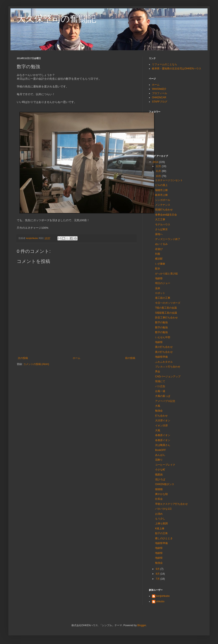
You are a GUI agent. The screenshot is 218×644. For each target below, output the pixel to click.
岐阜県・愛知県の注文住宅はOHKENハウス (177, 69)
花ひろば (160, 479)
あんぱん (160, 455)
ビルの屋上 (161, 185)
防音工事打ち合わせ (166, 318)
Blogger (142, 625)
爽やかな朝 (161, 494)
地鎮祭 (159, 278)
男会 (158, 371)
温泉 (158, 288)
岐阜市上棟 (161, 195)
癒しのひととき (164, 538)
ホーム (77, 358)
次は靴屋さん (163, 445)
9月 (158, 569)
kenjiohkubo (163, 596)
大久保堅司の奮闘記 (56, 19)
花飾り (159, 460)
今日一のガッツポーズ (168, 303)
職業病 (159, 475)
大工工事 (160, 219)
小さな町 (160, 470)
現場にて (160, 381)
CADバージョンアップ (168, 377)
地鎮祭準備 (161, 357)
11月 (159, 171)
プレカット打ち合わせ (168, 367)
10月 (159, 176)
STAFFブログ (160, 102)
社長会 (159, 499)
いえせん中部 (163, 337)
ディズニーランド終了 (168, 239)
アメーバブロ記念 (165, 401)
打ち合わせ (161, 416)
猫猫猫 (159, 489)
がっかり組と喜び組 (166, 274)
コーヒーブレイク (165, 465)
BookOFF (160, 450)
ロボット (160, 293)
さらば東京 (161, 229)
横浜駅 (159, 259)
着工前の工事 (163, 298)
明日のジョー (163, 283)
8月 (158, 574)
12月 (159, 166)
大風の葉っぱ (163, 396)
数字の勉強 (161, 322)
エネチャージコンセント (169, 180)
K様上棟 (160, 528)
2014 (156, 162)
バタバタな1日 (163, 509)
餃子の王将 (161, 533)
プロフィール (160, 93)
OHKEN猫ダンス (165, 484)
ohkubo (160, 601)
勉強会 (159, 411)
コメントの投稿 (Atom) (36, 364)
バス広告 (160, 386)
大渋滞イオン (163, 421)
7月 (158, 579)
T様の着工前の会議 (166, 308)
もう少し (160, 519)
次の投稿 (23, 358)
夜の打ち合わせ (164, 347)
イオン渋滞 (161, 426)
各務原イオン (163, 435)
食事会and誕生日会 (166, 215)
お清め (159, 514)
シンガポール (163, 200)
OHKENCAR (159, 97)
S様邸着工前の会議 (166, 313)
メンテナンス (163, 205)
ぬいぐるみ (161, 244)
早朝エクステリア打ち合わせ (171, 504)
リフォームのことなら (165, 64)
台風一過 (160, 391)
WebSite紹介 (159, 89)
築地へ (159, 234)
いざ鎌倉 (160, 264)
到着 (158, 254)
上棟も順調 (161, 523)
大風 (158, 406)
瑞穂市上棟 (161, 190)
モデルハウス (163, 225)
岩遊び (159, 249)
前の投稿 (130, 358)
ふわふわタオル (164, 362)
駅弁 (158, 269)
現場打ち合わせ (164, 210)
